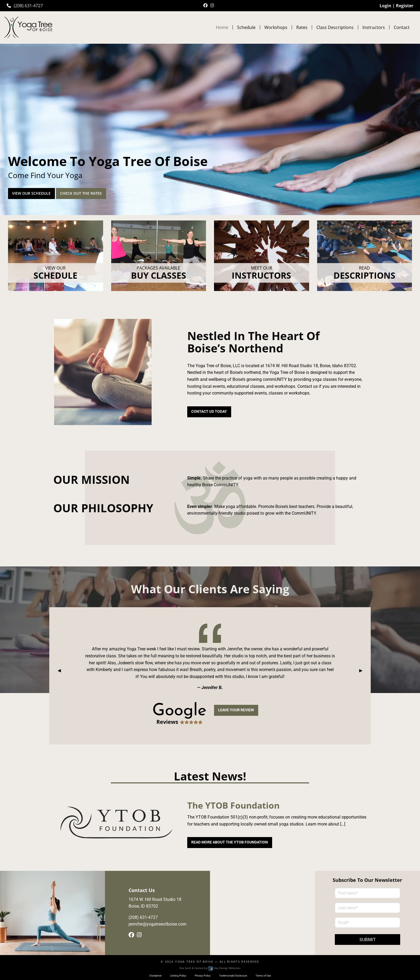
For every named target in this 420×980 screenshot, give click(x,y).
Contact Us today (209, 412)
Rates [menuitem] (302, 27)
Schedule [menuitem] (246, 27)
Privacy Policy (203, 976)
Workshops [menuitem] (276, 27)
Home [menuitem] (222, 27)
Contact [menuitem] (402, 27)
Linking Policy (178, 976)
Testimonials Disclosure (233, 976)
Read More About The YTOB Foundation (230, 842)
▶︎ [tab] (363, 670)
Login (385, 6)
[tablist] (210, 670)
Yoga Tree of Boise (194, 961)
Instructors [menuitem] (374, 27)
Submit (368, 940)
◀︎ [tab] (61, 670)
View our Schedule (31, 193)
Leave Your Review (236, 710)
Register (405, 6)
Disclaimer (155, 976)
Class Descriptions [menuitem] (335, 27)
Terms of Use (263, 976)
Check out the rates (81, 193)
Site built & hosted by (210, 968)
